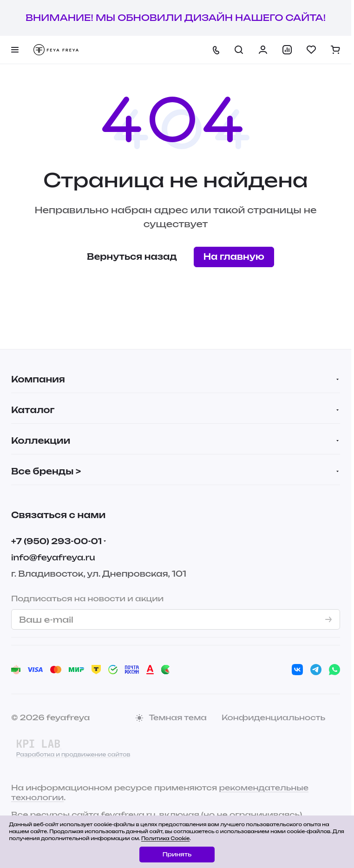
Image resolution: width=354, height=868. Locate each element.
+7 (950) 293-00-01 (56, 541)
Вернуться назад (132, 256)
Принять (177, 854)
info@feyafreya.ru (53, 557)
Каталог (33, 410)
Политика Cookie (165, 838)
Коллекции (41, 441)
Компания (38, 379)
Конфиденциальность (273, 717)
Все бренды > (46, 471)
